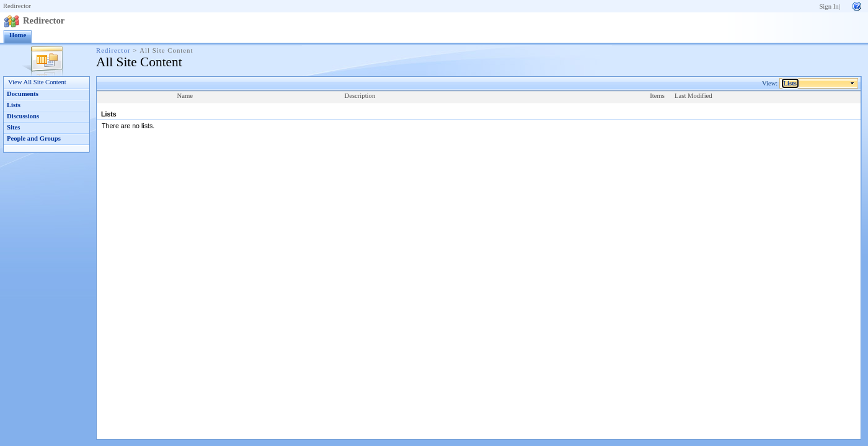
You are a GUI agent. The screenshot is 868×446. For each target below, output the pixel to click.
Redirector (17, 6)
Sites (13, 127)
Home (18, 35)
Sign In (829, 7)
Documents (23, 94)
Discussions (23, 116)
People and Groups (34, 138)
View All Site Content (37, 82)
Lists (14, 105)
